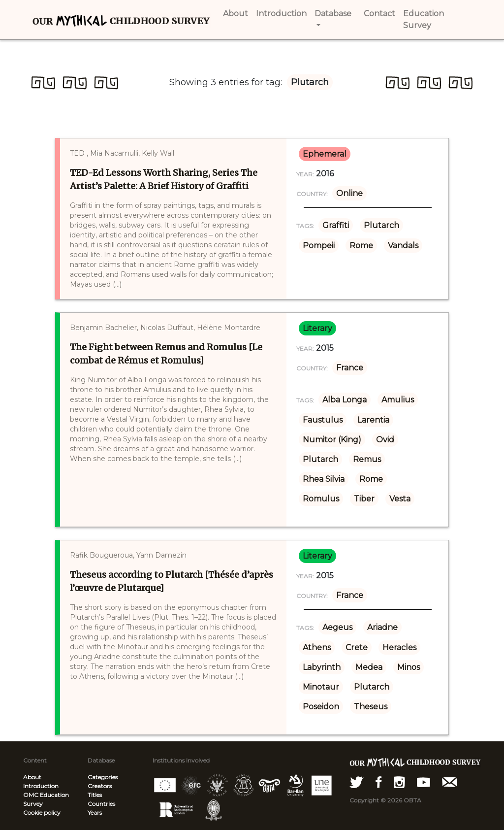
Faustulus (323, 420)
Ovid (385, 440)
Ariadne (382, 627)
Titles (95, 795)
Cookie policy (42, 813)
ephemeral (325, 154)
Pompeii (319, 246)
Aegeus (337, 627)
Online (349, 193)
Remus (367, 459)
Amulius (398, 400)
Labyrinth (322, 667)
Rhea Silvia (324, 479)
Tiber (364, 499)
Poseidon (321, 707)
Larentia (373, 420)
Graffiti (336, 225)
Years (95, 813)
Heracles (399, 647)
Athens (317, 647)
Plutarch (381, 225)
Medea (369, 667)
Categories (103, 777)
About (32, 777)
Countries (101, 804)
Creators (100, 786)
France (350, 368)
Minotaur (321, 687)
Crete (357, 647)
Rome (361, 246)
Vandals (403, 246)
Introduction (41, 786)
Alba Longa (345, 400)
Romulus (321, 499)
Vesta (400, 499)
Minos (409, 667)
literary (317, 328)
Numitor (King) (332, 440)
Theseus (371, 707)
